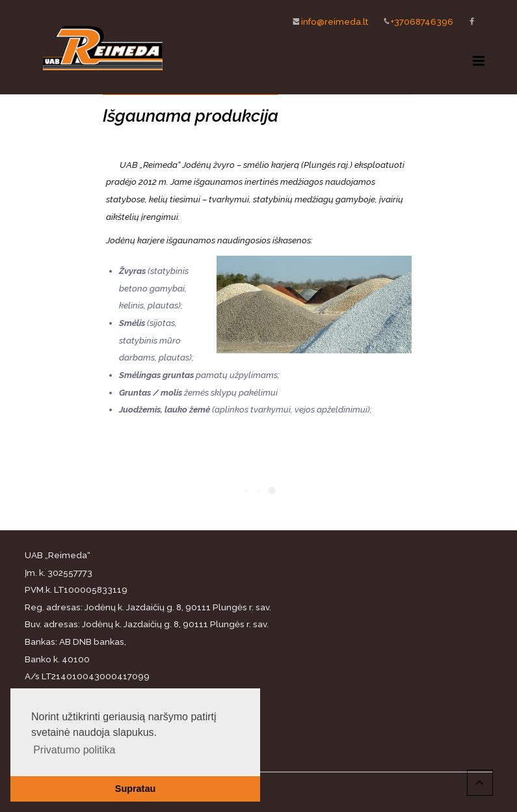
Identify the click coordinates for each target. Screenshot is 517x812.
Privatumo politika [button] (74, 750)
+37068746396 (413, 21)
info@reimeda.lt (326, 21)
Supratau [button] (135, 789)
